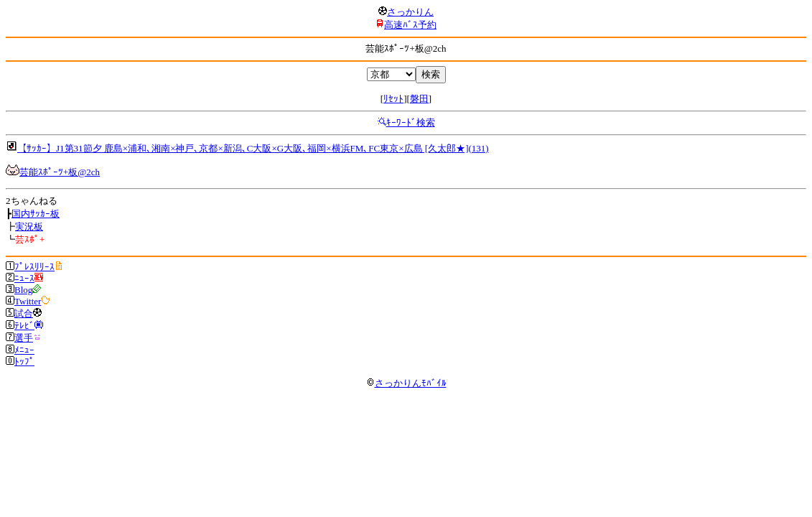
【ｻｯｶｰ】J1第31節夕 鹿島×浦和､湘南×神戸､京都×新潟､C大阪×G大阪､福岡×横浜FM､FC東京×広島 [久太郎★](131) (253, 148)
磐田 (419, 99)
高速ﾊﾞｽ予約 (410, 25)
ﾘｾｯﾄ (393, 99)
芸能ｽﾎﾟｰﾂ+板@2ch (60, 172)
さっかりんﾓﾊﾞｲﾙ (406, 383)
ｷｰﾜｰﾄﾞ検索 (411, 122)
